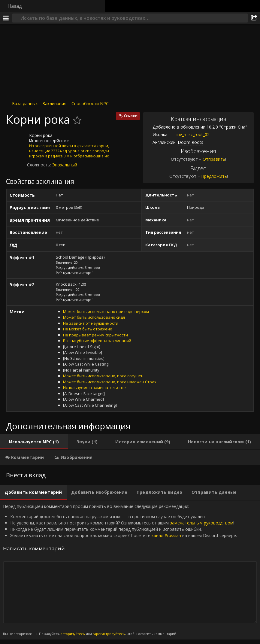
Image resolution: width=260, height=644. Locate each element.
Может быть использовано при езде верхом (106, 311)
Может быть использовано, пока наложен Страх (110, 382)
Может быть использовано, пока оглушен (103, 376)
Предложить (214, 176)
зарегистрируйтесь (109, 634)
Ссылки (131, 116)
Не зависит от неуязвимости (91, 323)
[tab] (34, 442)
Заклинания (54, 103)
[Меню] (6, 18)
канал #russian (166, 535)
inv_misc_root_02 (189, 134)
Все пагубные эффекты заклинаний (97, 341)
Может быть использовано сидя (94, 317)
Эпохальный (65, 165)
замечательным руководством (202, 523)
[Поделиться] (254, 18)
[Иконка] (16, 140)
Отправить (214, 159)
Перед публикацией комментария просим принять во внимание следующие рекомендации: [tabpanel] (130, 570)
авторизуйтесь (73, 634)
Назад (15, 6)
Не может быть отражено (88, 329)
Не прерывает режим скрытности (95, 335)
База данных (25, 103)
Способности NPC (90, 103)
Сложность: (40, 165)
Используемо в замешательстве (94, 387)
